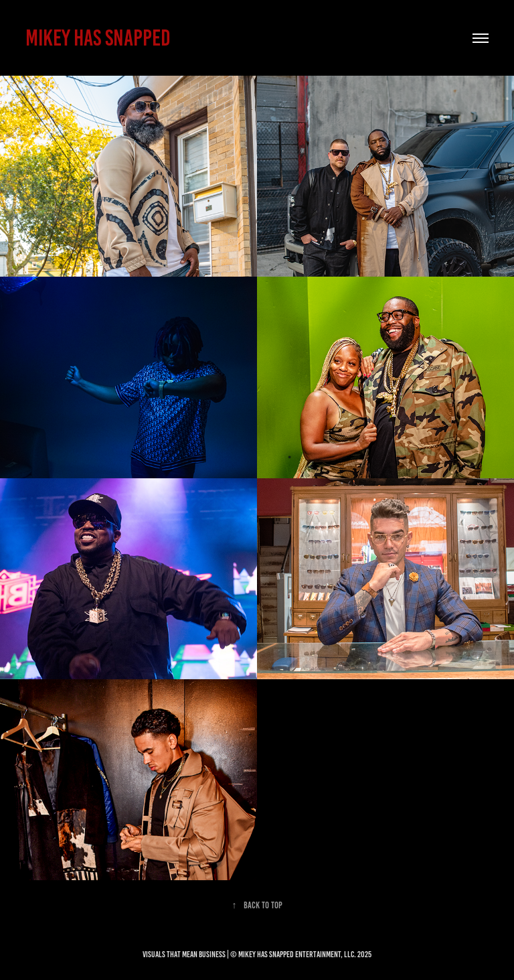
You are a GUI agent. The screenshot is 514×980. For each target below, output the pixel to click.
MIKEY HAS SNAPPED (98, 38)
